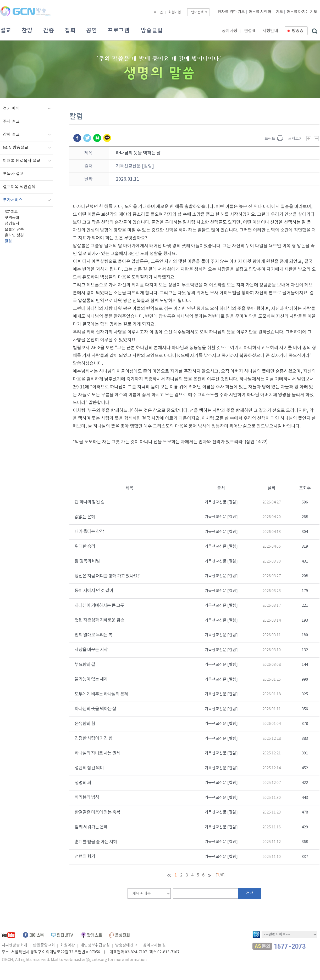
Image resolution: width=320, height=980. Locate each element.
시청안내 (270, 31)
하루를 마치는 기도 (302, 12)
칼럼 (8, 241)
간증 (49, 31)
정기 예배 (11, 108)
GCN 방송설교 (16, 148)
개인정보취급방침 (95, 945)
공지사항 (230, 31)
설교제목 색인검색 (19, 187)
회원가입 (175, 12)
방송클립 (152, 31)
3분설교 (11, 212)
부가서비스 (13, 200)
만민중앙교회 (44, 945)
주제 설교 (11, 122)
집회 (70, 31)
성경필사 (12, 224)
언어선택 (197, 12)
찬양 (27, 31)
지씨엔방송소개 (14, 945)
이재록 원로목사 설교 (22, 161)
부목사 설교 (13, 174)
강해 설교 (11, 135)
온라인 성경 (14, 235)
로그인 (158, 12)
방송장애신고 (126, 945)
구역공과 (12, 218)
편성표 (250, 31)
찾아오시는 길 (154, 945)
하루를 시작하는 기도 (266, 12)
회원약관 (68, 945)
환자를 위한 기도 (231, 12)
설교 (6, 31)
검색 (250, 893)
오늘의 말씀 (14, 230)
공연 (92, 31)
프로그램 (119, 31)
